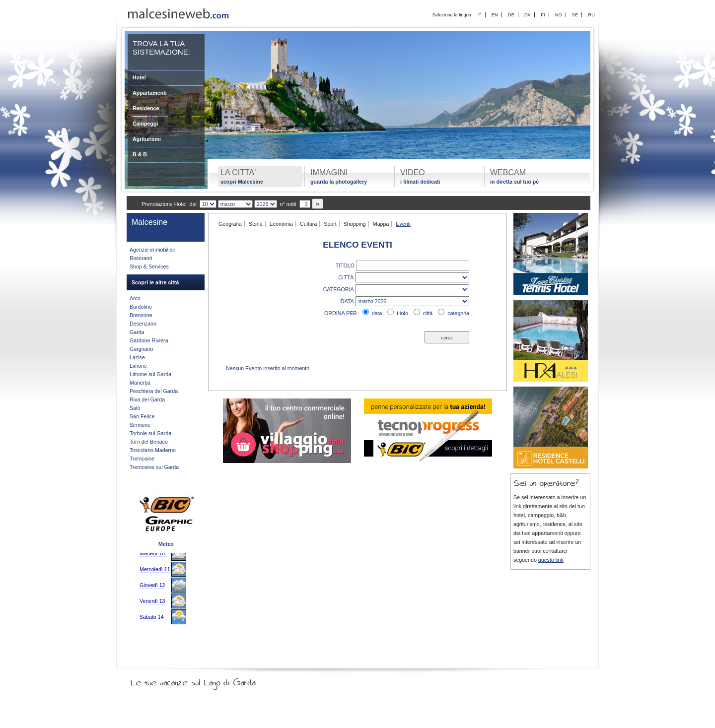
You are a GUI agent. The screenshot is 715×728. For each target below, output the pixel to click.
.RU (591, 15)
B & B (140, 154)
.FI (542, 15)
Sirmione (140, 425)
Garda (137, 332)
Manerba (140, 383)
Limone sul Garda (150, 374)
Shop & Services (149, 266)
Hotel (139, 77)
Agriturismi (147, 139)
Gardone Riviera (149, 340)
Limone (138, 366)
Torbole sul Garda (150, 433)
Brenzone (141, 315)
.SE (574, 15)
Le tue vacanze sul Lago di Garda (205, 680)
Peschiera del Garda (154, 391)
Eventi (403, 224)
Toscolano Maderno (153, 450)
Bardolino (141, 307)
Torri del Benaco (149, 442)
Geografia (230, 224)
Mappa (381, 224)
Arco (135, 298)
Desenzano (143, 324)
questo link (551, 560)
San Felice (142, 416)
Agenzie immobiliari (152, 250)
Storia (256, 224)
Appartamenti (150, 93)
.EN (494, 15)
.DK (527, 15)
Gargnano (141, 349)
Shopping (355, 224)
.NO (558, 15)
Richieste (144, 170)
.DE (510, 15)
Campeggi (145, 124)
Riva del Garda (147, 399)
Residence (146, 108)
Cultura (308, 224)
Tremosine (142, 459)
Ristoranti (141, 258)
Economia (281, 224)
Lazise (137, 357)
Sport (330, 224)
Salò (135, 408)
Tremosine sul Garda (154, 467)
